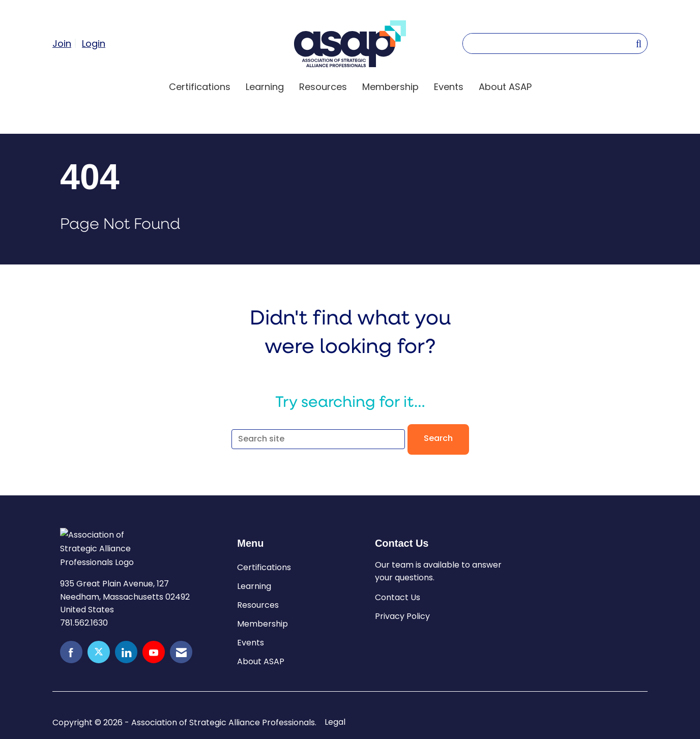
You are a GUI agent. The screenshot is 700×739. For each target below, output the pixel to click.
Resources (323, 87)
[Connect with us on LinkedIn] (126, 652)
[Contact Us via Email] (181, 652)
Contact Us (398, 597)
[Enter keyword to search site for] (549, 43)
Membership (390, 87)
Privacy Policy (402, 616)
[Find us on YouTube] (154, 652)
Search (438, 439)
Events (449, 87)
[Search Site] (639, 43)
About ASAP (505, 87)
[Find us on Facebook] (71, 652)
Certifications (200, 87)
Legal (335, 722)
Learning (265, 87)
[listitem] (66, 43)
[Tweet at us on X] (99, 652)
